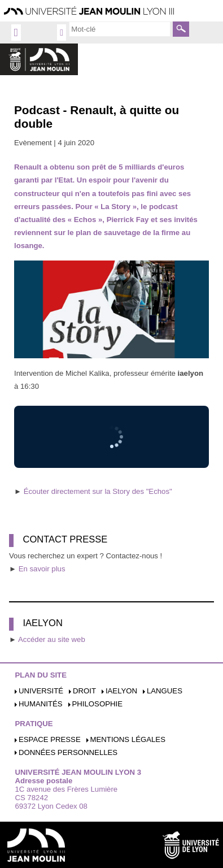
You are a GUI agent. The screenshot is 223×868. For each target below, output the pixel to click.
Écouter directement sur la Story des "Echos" (98, 491)
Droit (84, 691)
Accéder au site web (52, 639)
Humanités (41, 704)
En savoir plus (42, 569)
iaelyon (121, 691)
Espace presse (50, 739)
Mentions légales (128, 739)
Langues (165, 691)
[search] (120, 29)
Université (41, 691)
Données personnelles (68, 752)
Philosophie (97, 704)
